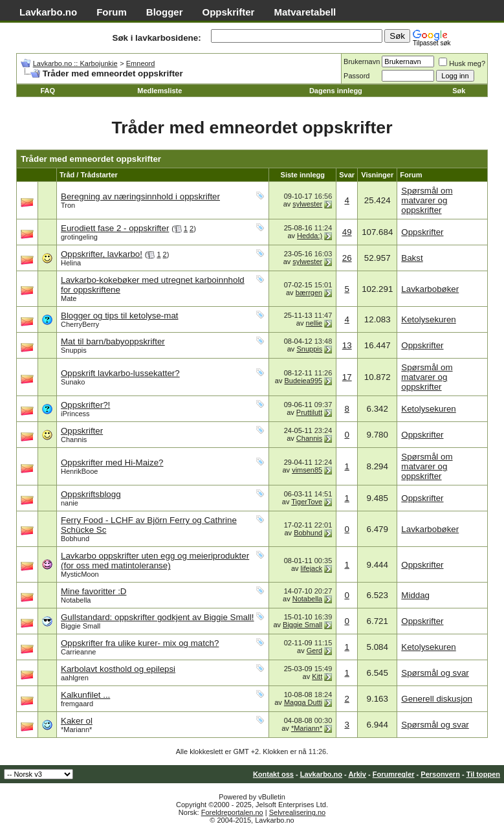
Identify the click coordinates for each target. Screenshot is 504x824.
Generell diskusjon (437, 699)
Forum (112, 12)
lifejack (312, 568)
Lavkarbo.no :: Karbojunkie (75, 63)
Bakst (412, 258)
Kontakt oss (273, 774)
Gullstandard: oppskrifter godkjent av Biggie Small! (158, 617)
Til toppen (483, 774)
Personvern (440, 774)
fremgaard (77, 704)
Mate (69, 298)
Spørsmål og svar (435, 673)
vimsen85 (307, 470)
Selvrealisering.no (297, 812)
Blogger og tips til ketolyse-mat (120, 316)
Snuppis (74, 350)
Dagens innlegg (336, 91)
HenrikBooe (79, 471)
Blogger (165, 12)
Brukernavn (362, 61)
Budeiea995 (303, 381)
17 (347, 377)
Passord (356, 76)
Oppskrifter (229, 12)
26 (347, 258)
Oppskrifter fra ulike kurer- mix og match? (140, 643)
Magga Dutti (303, 702)
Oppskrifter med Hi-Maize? (112, 462)
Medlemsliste (159, 91)
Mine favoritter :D (93, 591)
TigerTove (307, 502)
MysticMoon (80, 574)
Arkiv (357, 774)
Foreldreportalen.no (232, 812)
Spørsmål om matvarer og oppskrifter (427, 200)
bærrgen (309, 293)
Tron (68, 205)
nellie (314, 323)
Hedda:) (310, 236)
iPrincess (75, 414)
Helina (71, 263)
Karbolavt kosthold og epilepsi (118, 669)
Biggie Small (81, 626)
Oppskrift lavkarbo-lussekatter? (120, 373)
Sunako (73, 382)
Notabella (76, 600)
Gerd (314, 651)
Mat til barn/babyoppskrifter (113, 341)
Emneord (141, 63)
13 (347, 345)
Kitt (317, 676)
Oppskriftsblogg (91, 494)
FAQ (48, 91)
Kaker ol (77, 721)
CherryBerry (80, 324)
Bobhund (75, 539)
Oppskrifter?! (85, 405)
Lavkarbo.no (48, 12)
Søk (459, 91)
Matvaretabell (305, 12)
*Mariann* (76, 729)
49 (347, 232)
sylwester (307, 204)
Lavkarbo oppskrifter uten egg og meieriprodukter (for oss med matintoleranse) (155, 561)
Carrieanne (78, 652)
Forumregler (394, 774)
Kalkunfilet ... (85, 695)
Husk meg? (462, 63)
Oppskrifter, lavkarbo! (102, 254)
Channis (74, 440)
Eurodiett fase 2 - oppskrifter (115, 228)
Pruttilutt (309, 412)
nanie (70, 503)
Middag (415, 595)
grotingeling (79, 237)
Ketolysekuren (428, 319)
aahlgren (75, 678)
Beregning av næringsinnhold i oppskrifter (140, 196)
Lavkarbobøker (430, 289)
